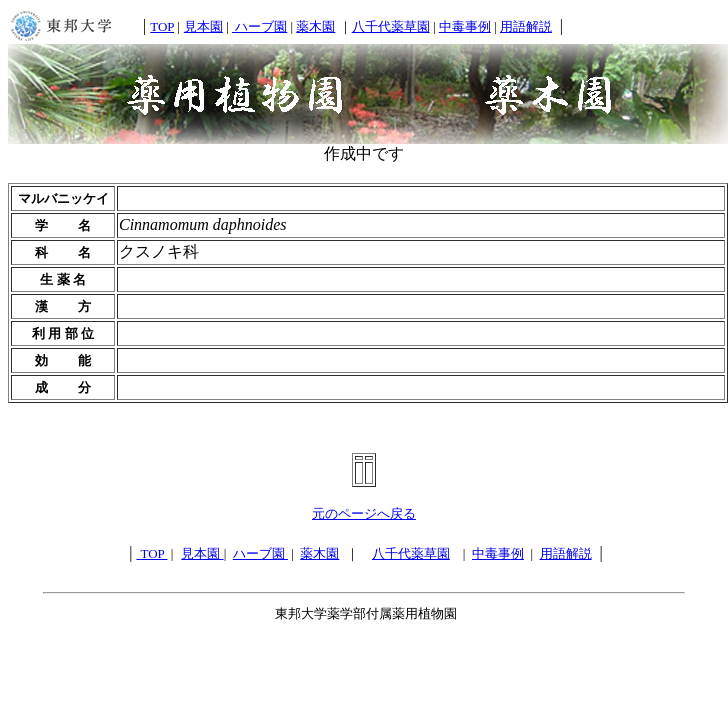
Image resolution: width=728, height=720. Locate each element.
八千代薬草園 (391, 26)
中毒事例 (465, 26)
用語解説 (526, 26)
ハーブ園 (259, 26)
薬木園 (315, 26)
